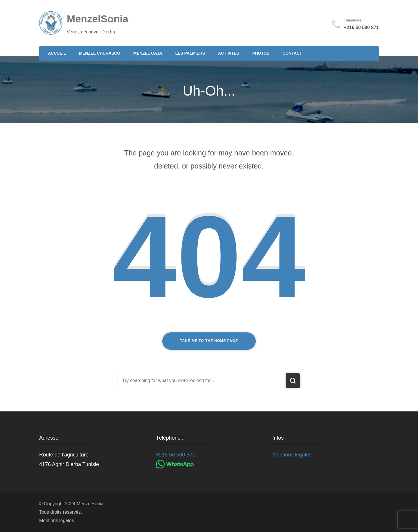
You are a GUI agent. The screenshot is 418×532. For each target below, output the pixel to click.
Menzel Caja (148, 53)
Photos (261, 53)
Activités (229, 53)
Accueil (57, 53)
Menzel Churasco (100, 53)
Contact (292, 53)
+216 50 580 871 (361, 27)
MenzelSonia (98, 19)
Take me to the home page (209, 341)
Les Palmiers (190, 53)
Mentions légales (292, 455)
